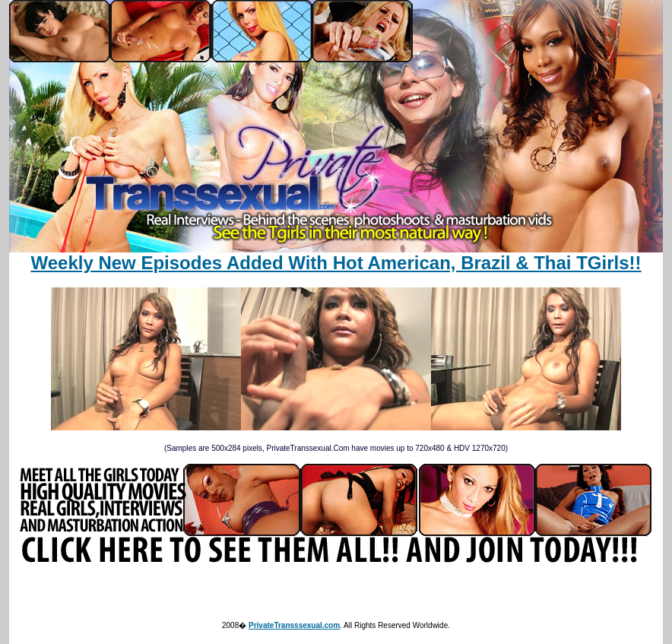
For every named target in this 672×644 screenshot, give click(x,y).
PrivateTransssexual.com (294, 625)
